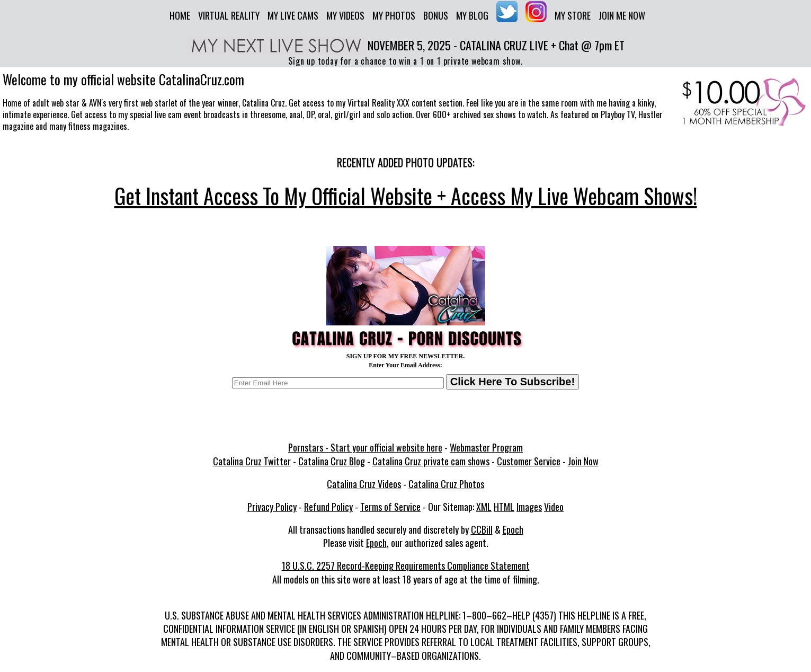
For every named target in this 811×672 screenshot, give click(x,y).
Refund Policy (328, 507)
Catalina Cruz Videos (364, 484)
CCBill (482, 529)
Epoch (513, 529)
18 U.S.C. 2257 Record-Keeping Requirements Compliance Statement (406, 565)
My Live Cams (293, 15)
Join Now (583, 461)
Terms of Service (390, 507)
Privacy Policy (272, 507)
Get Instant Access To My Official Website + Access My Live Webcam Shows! (406, 196)
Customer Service (529, 461)
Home (180, 15)
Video (554, 507)
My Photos (394, 15)
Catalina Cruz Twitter (252, 461)
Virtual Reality (229, 15)
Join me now (622, 15)
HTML (504, 507)
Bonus (436, 15)
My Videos (345, 15)
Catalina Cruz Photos (446, 484)
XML (484, 507)
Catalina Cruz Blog (332, 461)
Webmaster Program (486, 447)
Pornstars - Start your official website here (365, 447)
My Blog (472, 15)
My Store (573, 15)
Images (529, 507)
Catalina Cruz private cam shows (431, 461)
